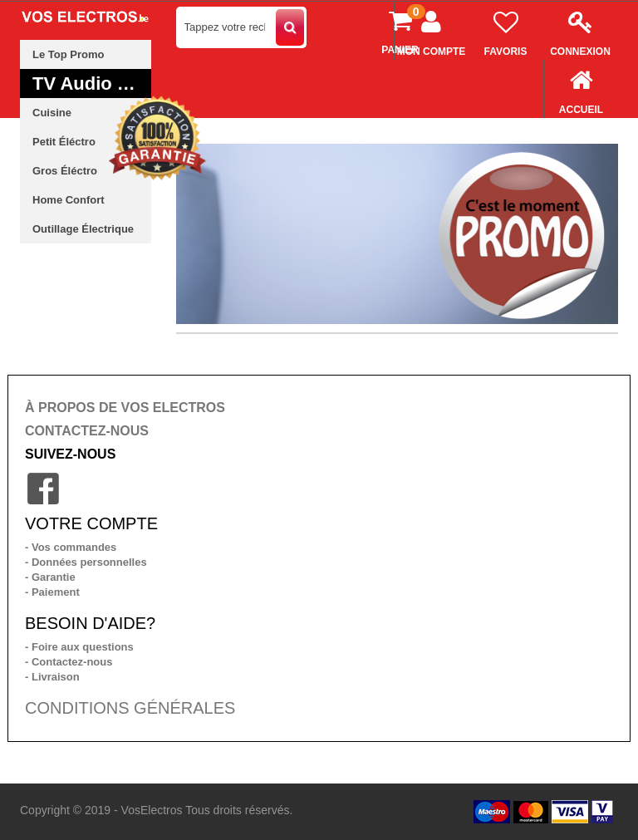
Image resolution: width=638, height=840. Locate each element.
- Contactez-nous (69, 662)
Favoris (505, 29)
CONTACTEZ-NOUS (87, 431)
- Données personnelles (86, 562)
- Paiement (52, 592)
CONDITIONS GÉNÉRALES (130, 708)
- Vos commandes (71, 547)
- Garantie (50, 577)
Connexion (580, 29)
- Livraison (52, 677)
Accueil (581, 88)
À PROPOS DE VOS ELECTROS (125, 408)
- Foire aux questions (79, 647)
